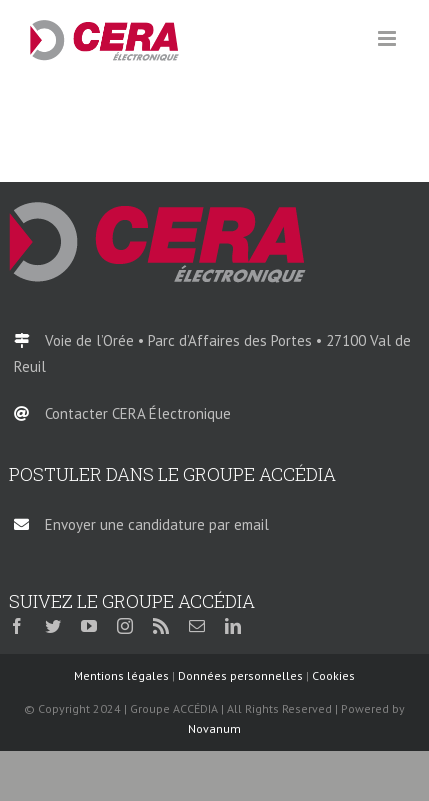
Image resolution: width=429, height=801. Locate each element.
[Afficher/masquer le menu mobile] (388, 38)
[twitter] (53, 626)
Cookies (333, 675)
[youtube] (89, 626)
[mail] (197, 626)
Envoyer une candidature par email (157, 524)
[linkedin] (233, 626)
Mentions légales (121, 675)
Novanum (214, 728)
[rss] (161, 626)
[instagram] (125, 626)
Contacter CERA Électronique (138, 413)
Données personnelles (240, 675)
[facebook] (17, 626)
